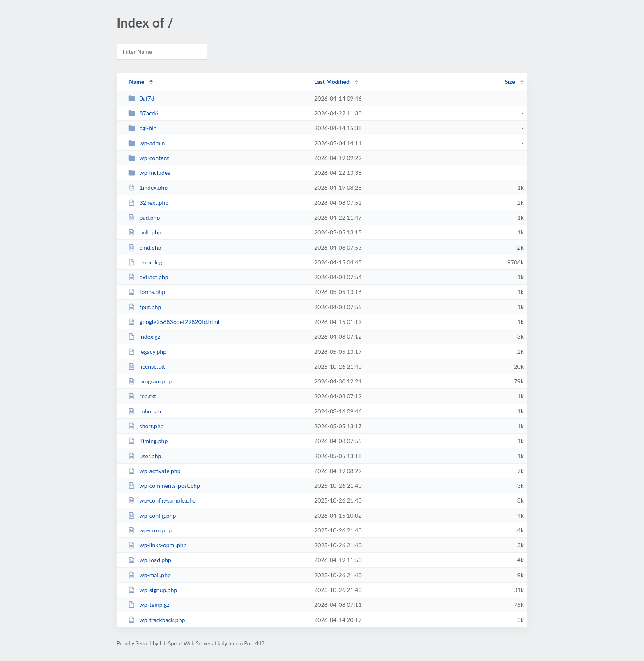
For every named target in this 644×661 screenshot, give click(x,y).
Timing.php (148, 441)
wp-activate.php (154, 471)
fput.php (145, 307)
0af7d (141, 98)
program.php (150, 381)
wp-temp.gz (149, 605)
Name (137, 81)
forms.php (147, 292)
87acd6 (143, 113)
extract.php (148, 277)
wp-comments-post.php (164, 485)
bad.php (144, 217)
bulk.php (145, 232)
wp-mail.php (149, 575)
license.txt (147, 366)
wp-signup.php (153, 590)
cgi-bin (142, 128)
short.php (146, 426)
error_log (145, 262)
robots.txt (146, 411)
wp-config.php (152, 515)
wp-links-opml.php (157, 545)
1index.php (148, 187)
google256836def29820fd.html (174, 322)
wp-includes (149, 173)
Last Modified (332, 81)
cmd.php (145, 247)
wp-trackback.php (156, 620)
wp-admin (146, 143)
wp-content (148, 158)
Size (510, 81)
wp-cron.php (150, 530)
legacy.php (147, 352)
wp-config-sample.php (162, 500)
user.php (145, 456)
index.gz (144, 336)
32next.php (148, 203)
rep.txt (142, 396)
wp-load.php (150, 560)
